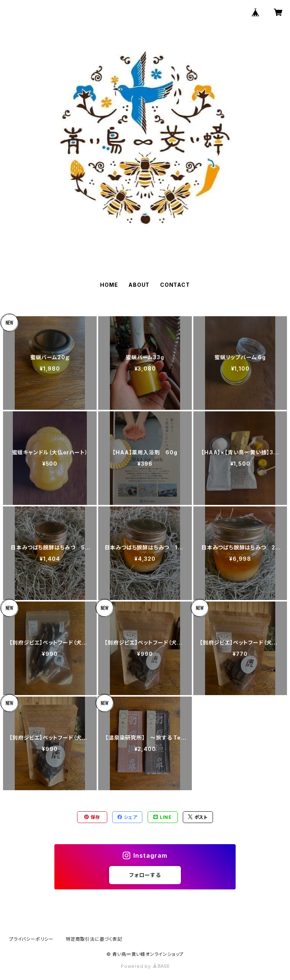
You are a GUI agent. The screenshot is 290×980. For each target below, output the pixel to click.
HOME (109, 285)
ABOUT (139, 285)
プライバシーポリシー (31, 939)
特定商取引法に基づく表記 (94, 939)
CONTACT (175, 285)
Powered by (145, 966)
